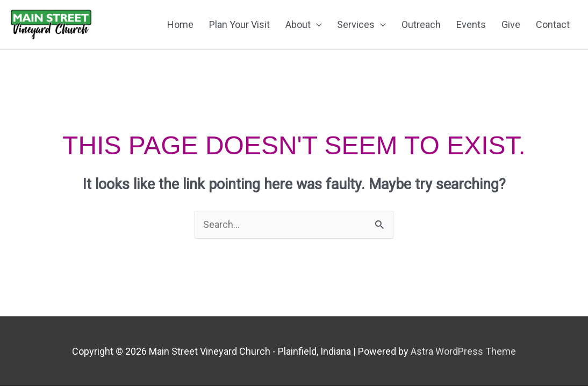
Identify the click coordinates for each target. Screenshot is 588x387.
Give (511, 24)
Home (180, 24)
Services (356, 24)
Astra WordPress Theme (463, 351)
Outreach (421, 24)
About (298, 24)
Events (471, 24)
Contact (553, 24)
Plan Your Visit (239, 24)
